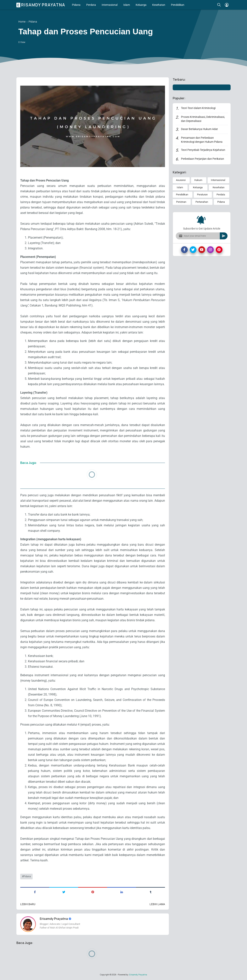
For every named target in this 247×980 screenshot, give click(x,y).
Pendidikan (178, 5)
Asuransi (181, 180)
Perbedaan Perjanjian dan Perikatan (203, 159)
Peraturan (202, 195)
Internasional (110, 5)
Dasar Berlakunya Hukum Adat (199, 129)
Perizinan (181, 202)
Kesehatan (159, 5)
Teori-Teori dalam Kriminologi (198, 108)
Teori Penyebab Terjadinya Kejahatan (203, 150)
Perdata (91, 5)
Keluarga (141, 5)
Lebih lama (157, 904)
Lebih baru (28, 904)
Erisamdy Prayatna (41, 5)
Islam (127, 5)
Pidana (76, 5)
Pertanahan (202, 202)
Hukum (198, 180)
